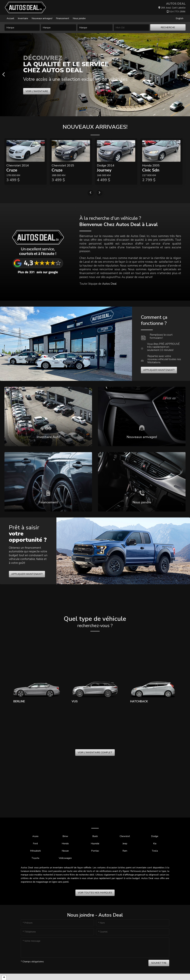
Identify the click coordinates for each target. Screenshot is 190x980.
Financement (63, 18)
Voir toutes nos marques (95, 893)
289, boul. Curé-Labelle (172, 8)
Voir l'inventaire (37, 91)
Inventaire (23, 18)
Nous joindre (79, 18)
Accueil (10, 18)
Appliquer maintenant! (159, 370)
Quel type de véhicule (95, 622)
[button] (4, 978)
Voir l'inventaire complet (95, 753)
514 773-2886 (176, 12)
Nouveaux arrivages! (42, 18)
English (180, 18)
